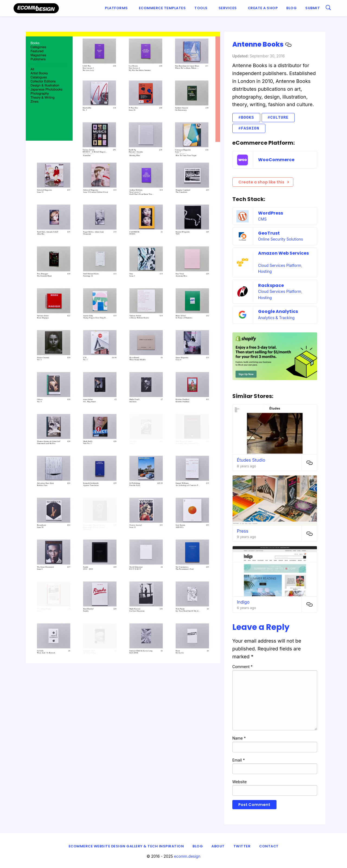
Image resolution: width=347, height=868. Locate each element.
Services (228, 8)
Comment (242, 667)
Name (239, 738)
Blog (291, 8)
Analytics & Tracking (276, 318)
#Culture (278, 117)
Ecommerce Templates (162, 8)
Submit (313, 8)
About (218, 846)
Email (239, 760)
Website (240, 782)
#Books (246, 117)
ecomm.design (187, 856)
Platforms (116, 8)
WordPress (271, 213)
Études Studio (251, 460)
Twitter (242, 846)
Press (243, 531)
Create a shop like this (264, 182)
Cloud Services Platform (280, 265)
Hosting (265, 271)
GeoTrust (269, 233)
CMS (262, 219)
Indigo (243, 602)
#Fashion (249, 128)
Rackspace (271, 285)
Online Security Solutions (281, 239)
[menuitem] (118, 8)
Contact (269, 846)
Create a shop (263, 8)
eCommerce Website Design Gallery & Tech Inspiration (126, 846)
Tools (201, 8)
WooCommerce (276, 160)
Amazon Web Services (283, 253)
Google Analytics (278, 311)
